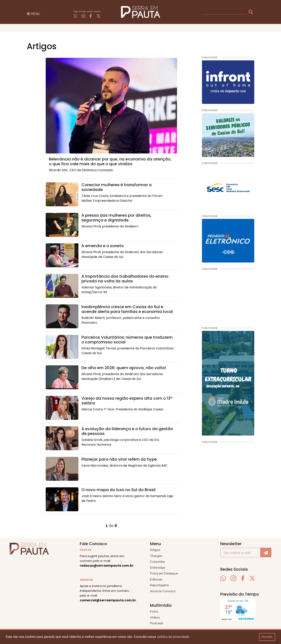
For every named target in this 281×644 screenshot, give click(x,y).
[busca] (225, 12)
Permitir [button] (267, 637)
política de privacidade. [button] (174, 637)
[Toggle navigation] (33, 14)
